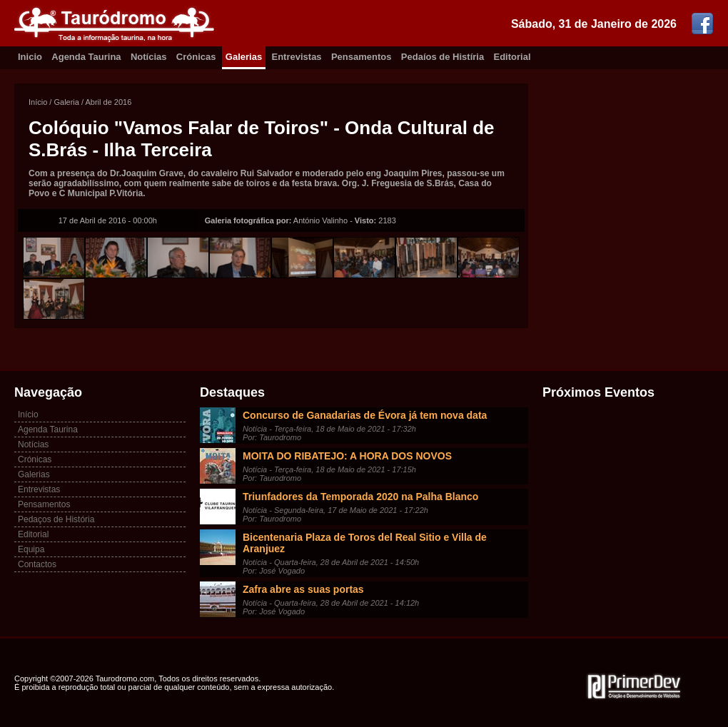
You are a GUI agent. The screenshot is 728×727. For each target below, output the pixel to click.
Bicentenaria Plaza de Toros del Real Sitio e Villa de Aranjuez (365, 543)
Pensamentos (362, 57)
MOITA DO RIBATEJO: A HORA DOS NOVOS (347, 456)
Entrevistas (297, 57)
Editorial (512, 57)
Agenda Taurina (86, 57)
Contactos (37, 564)
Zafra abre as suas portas (303, 589)
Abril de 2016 (109, 102)
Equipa (31, 549)
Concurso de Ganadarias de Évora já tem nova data (365, 415)
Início (38, 102)
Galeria (66, 102)
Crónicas (196, 57)
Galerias (244, 57)
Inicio (30, 57)
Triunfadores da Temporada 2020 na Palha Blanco (360, 497)
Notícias (149, 57)
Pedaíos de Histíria (443, 57)
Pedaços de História (56, 519)
